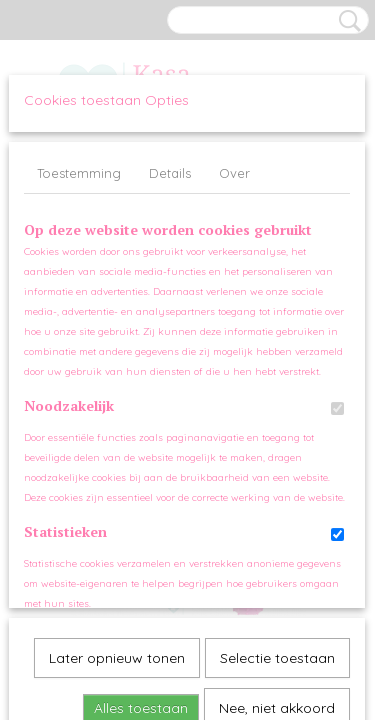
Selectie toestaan (277, 437)
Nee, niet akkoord (277, 487)
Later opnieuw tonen (117, 437)
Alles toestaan (141, 487)
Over (234, 173)
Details (170, 173)
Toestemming (79, 173)
